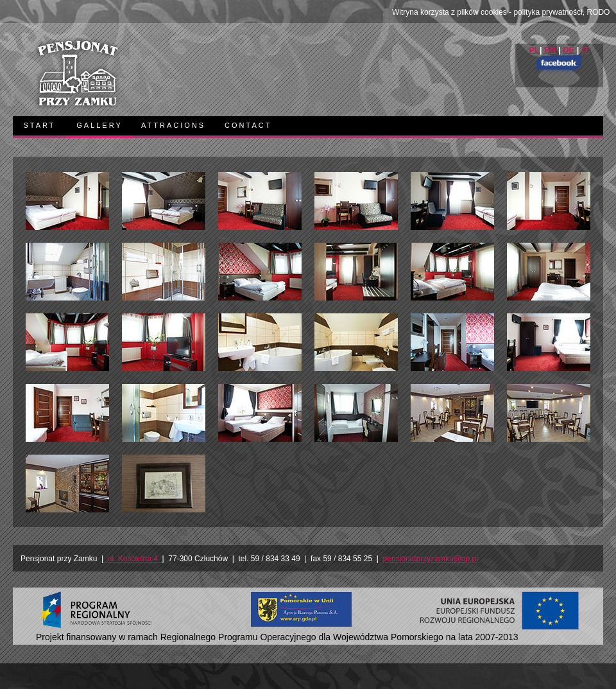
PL (534, 50)
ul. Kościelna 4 (133, 559)
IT (585, 50)
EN (550, 50)
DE (569, 50)
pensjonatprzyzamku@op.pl (431, 559)
